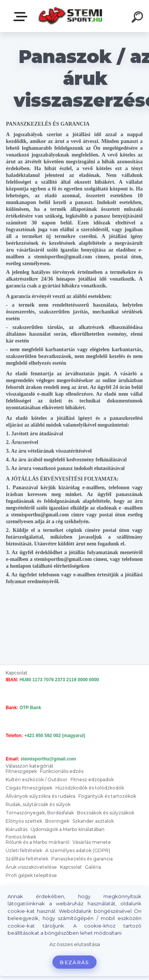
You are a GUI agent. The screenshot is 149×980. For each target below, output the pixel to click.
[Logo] (70, 16)
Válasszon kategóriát (22, 17)
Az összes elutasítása (75, 944)
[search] (138, 18)
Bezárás (74, 962)
